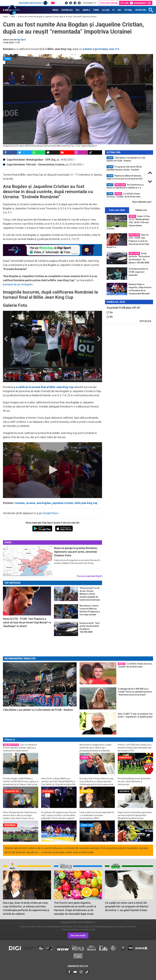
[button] (52, 470)
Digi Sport (21, 40)
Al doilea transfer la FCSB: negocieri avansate (138, 272)
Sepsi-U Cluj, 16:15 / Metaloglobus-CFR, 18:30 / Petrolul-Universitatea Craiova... (128, 222)
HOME (6, 17)
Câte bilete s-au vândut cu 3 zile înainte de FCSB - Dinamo (126, 159)
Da (110, 312)
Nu (110, 317)
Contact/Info (121, 927)
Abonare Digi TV (68, 927)
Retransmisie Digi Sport (104, 927)
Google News (51, 513)
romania (19, 503)
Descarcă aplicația (34, 3)
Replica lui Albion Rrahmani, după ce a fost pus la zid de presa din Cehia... (125, 177)
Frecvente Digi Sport (84, 927)
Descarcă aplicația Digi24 (90, 576)
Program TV (89, 3)
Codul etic (132, 927)
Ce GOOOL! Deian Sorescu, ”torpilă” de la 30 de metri (124, 195)
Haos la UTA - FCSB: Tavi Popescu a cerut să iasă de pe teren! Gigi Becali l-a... (128, 241)
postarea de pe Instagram (18, 284)
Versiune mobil (78, 936)
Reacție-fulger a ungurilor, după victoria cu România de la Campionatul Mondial (140, 289)
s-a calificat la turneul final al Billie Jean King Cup (44, 387)
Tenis (13, 17)
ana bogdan (44, 503)
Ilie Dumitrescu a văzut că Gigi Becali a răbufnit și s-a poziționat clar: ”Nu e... (125, 186)
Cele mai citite (117, 210)
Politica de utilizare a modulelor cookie (79, 930)
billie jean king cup (86, 503)
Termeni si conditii (27, 927)
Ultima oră (141, 210)
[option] (12, 375)
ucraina (31, 503)
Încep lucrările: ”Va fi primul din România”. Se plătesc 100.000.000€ (139, 258)
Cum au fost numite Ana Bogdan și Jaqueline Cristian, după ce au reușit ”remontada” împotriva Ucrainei (57, 17)
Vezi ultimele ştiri (142, 202)
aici (37, 852)
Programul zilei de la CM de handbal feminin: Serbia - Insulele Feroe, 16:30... (124, 168)
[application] (52, 470)
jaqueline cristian (63, 503)
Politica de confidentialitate (48, 927)
